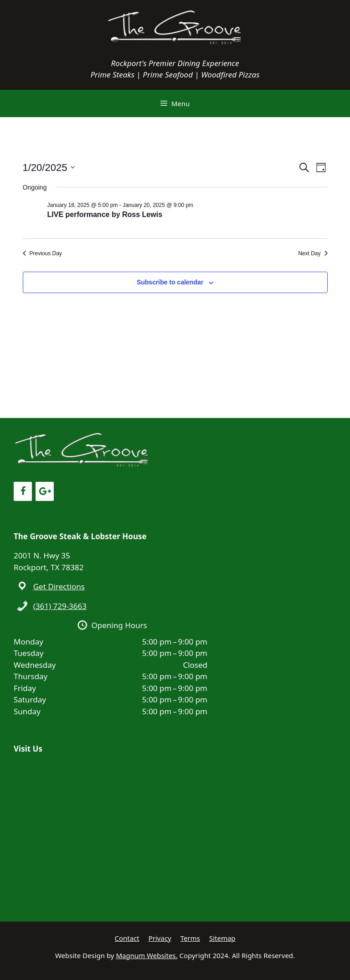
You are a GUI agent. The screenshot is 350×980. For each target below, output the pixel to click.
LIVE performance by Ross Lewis (105, 214)
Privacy (160, 938)
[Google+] (45, 491)
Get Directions (59, 586)
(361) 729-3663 (60, 606)
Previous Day (42, 253)
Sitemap (222, 938)
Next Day (313, 253)
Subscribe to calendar (170, 282)
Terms (190, 938)
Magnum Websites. (147, 955)
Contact (127, 938)
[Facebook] (23, 491)
